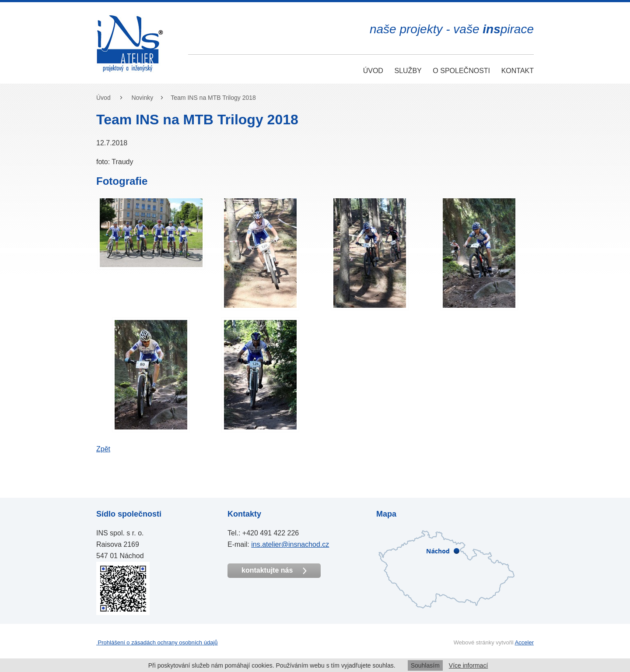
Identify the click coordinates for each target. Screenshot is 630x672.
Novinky (142, 98)
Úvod (373, 71)
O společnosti (461, 71)
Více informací (468, 665)
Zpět (103, 449)
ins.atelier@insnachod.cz (290, 544)
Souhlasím (425, 665)
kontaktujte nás (274, 570)
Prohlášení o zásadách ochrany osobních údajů (157, 642)
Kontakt (518, 71)
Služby (408, 71)
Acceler (524, 642)
